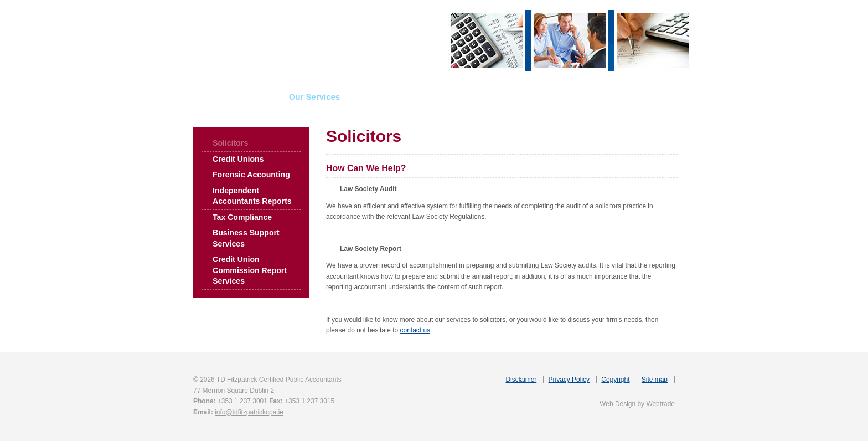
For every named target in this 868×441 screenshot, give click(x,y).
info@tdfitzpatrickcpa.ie (249, 412)
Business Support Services (246, 238)
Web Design (618, 404)
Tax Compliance (242, 217)
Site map (655, 380)
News (476, 97)
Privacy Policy (569, 380)
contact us (415, 330)
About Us (247, 97)
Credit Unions (238, 159)
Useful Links (535, 97)
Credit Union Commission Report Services (250, 270)
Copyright (615, 380)
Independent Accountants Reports (252, 196)
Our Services (314, 97)
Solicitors (230, 143)
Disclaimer (521, 380)
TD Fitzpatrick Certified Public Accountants (288, 40)
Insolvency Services (403, 97)
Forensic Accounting (251, 175)
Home (194, 97)
